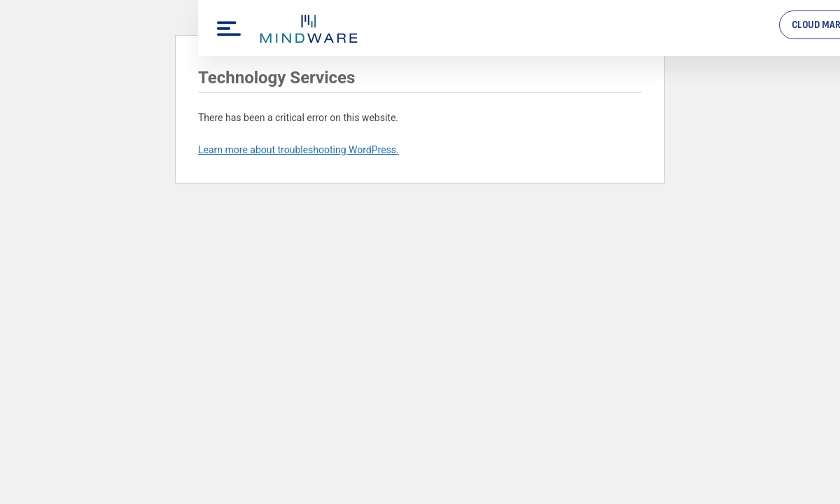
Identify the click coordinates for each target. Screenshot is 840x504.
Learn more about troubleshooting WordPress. (299, 150)
